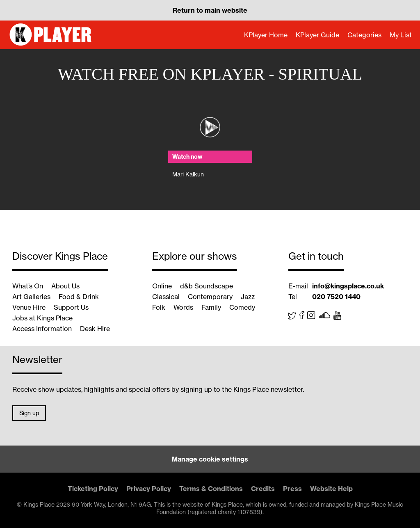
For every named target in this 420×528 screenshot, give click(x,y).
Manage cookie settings (210, 459)
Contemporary (210, 297)
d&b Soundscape (207, 286)
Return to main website (210, 10)
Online (162, 286)
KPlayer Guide (317, 35)
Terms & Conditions (211, 489)
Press (292, 489)
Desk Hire (95, 329)
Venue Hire (29, 307)
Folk (159, 307)
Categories (364, 35)
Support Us (71, 307)
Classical (166, 297)
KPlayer (51, 35)
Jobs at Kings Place (42, 318)
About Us (65, 286)
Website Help (331, 489)
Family (211, 307)
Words (183, 307)
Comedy (242, 307)
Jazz (248, 297)
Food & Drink (79, 297)
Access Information (42, 329)
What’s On (28, 286)
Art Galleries (31, 297)
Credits (263, 489)
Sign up (29, 413)
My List (401, 35)
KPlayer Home (266, 35)
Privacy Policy (149, 489)
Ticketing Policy (93, 489)
